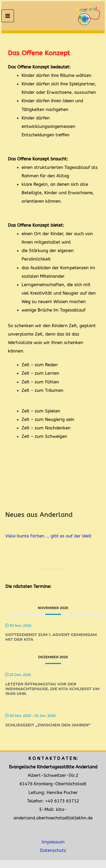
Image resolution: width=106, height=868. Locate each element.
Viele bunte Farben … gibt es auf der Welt (48, 536)
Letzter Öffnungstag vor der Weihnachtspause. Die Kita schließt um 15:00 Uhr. (52, 689)
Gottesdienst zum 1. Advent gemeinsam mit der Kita (51, 637)
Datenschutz (53, 850)
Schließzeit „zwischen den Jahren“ (48, 725)
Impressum (53, 842)
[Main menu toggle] (8, 16)
